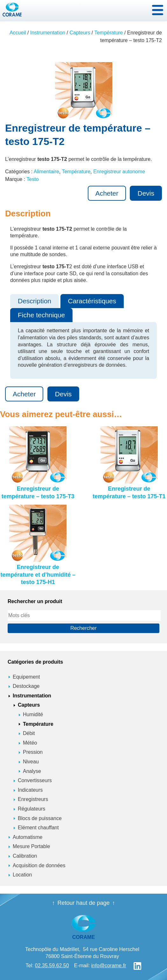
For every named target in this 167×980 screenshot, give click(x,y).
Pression (33, 752)
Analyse (32, 771)
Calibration (25, 856)
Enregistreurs (33, 799)
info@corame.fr (109, 966)
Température (108, 33)
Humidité (33, 714)
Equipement (26, 677)
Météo (30, 743)
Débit (29, 733)
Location (22, 875)
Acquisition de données (39, 865)
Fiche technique (41, 315)
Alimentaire (46, 172)
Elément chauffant (38, 828)
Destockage (26, 686)
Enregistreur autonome (119, 172)
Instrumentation (48, 33)
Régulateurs (31, 809)
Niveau (31, 762)
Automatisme (28, 837)
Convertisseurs (35, 780)
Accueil (18, 33)
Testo (32, 179)
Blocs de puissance (40, 818)
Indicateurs (30, 790)
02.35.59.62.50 (52, 966)
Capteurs (80, 33)
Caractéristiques (92, 301)
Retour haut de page (83, 903)
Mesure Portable (31, 846)
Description (35, 301)
